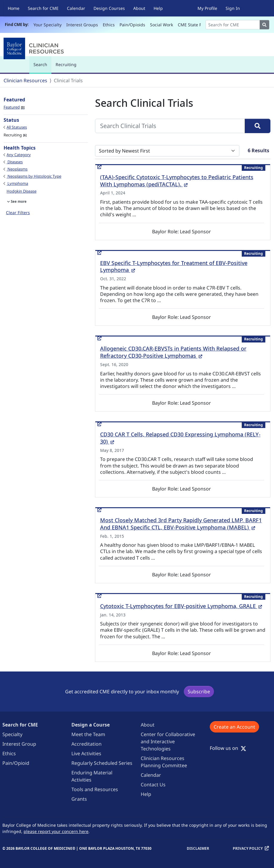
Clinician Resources (25, 80)
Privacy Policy (248, 848)
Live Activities (86, 753)
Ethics (109, 25)
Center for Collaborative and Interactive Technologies (168, 741)
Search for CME (43, 8)
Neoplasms (17, 169)
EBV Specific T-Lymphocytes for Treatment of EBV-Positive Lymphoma (174, 267)
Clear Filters (18, 213)
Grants (79, 799)
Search (42, 67)
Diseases (15, 162)
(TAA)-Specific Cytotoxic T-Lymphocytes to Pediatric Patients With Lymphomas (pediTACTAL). (177, 181)
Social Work (162, 25)
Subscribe (199, 692)
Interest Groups (82, 25)
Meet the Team (88, 734)
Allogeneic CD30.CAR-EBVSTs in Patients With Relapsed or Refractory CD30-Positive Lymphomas (173, 352)
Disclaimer (198, 848)
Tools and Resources (95, 789)
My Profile (207, 8)
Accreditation (87, 744)
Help (158, 8)
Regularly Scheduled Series (102, 763)
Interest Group (19, 744)
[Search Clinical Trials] (170, 126)
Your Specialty (48, 25)
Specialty (12, 734)
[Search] (233, 25)
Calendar (76, 8)
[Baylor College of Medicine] (35, 48)
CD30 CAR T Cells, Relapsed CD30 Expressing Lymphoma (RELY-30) (180, 438)
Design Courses (109, 8)
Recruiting (66, 64)
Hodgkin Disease (22, 191)
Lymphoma (17, 183)
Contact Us (153, 785)
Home (14, 8)
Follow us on (228, 748)
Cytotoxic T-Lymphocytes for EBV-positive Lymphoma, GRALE (181, 606)
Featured (14, 107)
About (139, 8)
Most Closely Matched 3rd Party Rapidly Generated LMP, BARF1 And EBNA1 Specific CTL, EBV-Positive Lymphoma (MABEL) (181, 524)
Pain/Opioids (132, 25)
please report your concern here (56, 831)
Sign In (233, 8)
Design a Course (91, 725)
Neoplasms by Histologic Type (34, 176)
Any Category (19, 155)
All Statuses (17, 127)
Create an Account (234, 727)
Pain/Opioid (16, 763)
